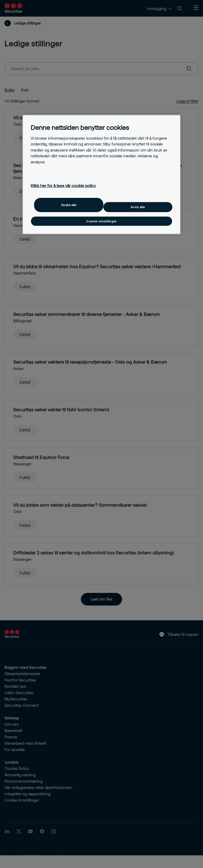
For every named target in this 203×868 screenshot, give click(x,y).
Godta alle (69, 205)
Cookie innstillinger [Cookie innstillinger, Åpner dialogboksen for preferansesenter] (101, 221)
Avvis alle (138, 207)
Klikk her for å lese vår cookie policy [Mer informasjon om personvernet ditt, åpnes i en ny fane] (63, 186)
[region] (101, 175)
